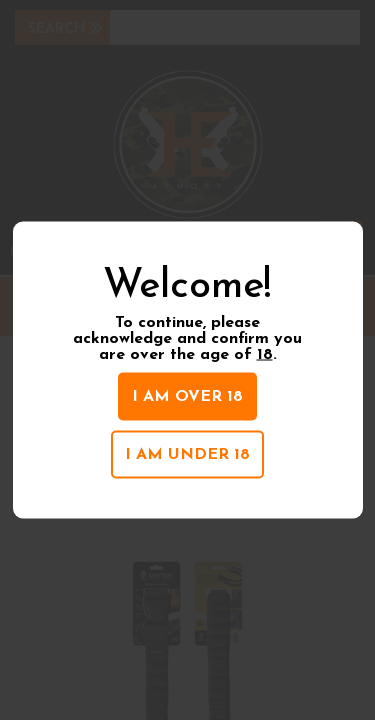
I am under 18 (187, 455)
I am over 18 (187, 397)
